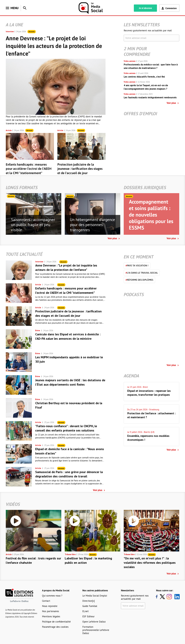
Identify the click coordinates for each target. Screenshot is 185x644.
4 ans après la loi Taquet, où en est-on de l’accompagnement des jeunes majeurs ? (146, 87)
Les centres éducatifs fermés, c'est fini (144, 77)
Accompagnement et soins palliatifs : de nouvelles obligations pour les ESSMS (151, 215)
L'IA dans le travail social (142, 273)
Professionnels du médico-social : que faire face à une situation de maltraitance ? (151, 66)
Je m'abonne (145, 8)
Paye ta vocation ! (137, 265)
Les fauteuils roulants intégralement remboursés (150, 97)
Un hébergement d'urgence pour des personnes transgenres (92, 225)
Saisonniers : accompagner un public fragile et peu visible (33, 225)
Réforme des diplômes (139, 280)
